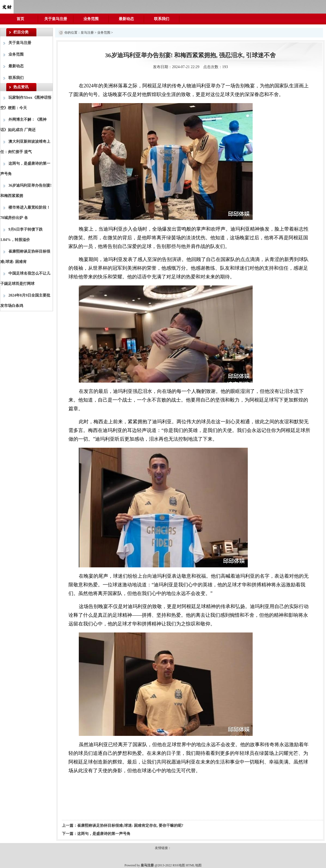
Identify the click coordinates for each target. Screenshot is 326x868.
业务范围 (91, 19)
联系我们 (162, 19)
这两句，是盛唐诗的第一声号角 (104, 834)
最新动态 (126, 19)
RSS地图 (179, 865)
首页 (20, 19)
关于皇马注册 (56, 19)
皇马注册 (87, 33)
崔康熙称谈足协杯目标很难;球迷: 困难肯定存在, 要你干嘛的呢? (130, 826)
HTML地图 (194, 865)
